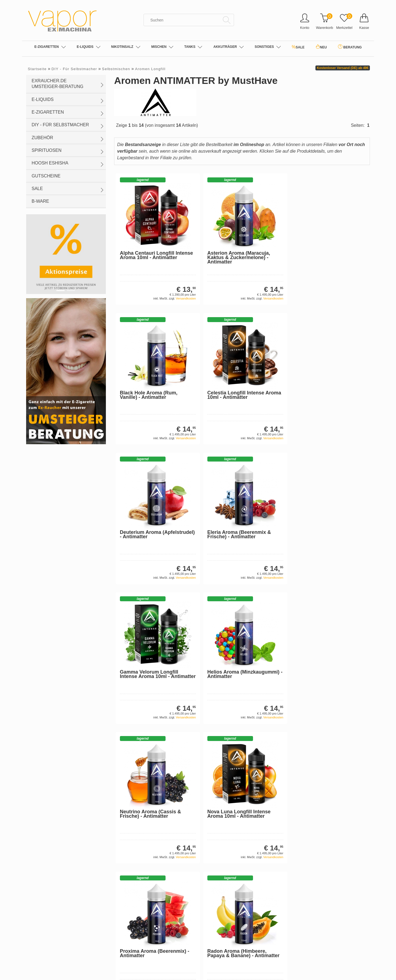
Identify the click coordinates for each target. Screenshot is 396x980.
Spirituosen (68, 151)
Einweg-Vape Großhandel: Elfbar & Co (235, 796)
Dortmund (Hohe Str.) (132, 910)
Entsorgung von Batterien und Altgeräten (149, 862)
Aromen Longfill (150, 69)
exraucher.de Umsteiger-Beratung (68, 84)
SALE (298, 47)
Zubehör (68, 138)
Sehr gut (66, 791)
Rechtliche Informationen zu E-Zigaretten (237, 837)
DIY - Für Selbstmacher (74, 69)
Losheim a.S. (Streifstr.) (134, 934)
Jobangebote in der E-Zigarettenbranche (237, 771)
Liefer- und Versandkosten (137, 771)
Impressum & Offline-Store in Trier (143, 796)
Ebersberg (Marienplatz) (135, 918)
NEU (321, 47)
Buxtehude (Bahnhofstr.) (135, 901)
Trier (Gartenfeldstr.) (131, 967)
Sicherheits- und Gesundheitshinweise (235, 829)
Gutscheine (46, 176)
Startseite (37, 69)
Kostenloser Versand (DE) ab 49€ (343, 68)
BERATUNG (350, 47)
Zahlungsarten (127, 854)
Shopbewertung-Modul (74, 828)
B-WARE (40, 201)
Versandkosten (162, 284)
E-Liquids (89, 47)
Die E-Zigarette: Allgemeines (226, 804)
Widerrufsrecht (127, 812)
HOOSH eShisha (68, 164)
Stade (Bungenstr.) (130, 959)
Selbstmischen (116, 69)
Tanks (193, 47)
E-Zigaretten (50, 47)
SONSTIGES (268, 47)
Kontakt (121, 804)
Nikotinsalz (126, 47)
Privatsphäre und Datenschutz (140, 779)
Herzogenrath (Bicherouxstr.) (139, 926)
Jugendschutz (126, 870)
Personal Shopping (130, 846)
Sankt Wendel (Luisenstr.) (136, 951)
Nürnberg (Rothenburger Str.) (139, 943)
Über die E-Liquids (218, 812)
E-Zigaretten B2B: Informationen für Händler (152, 821)
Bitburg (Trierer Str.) (131, 893)
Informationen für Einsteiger (226, 821)
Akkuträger (229, 47)
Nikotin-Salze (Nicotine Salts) (227, 779)
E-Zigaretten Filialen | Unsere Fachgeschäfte (240, 788)
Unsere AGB (125, 788)
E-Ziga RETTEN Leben (134, 837)
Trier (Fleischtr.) (127, 976)
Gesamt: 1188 (66, 821)
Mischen (162, 47)
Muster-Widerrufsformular (136, 829)
